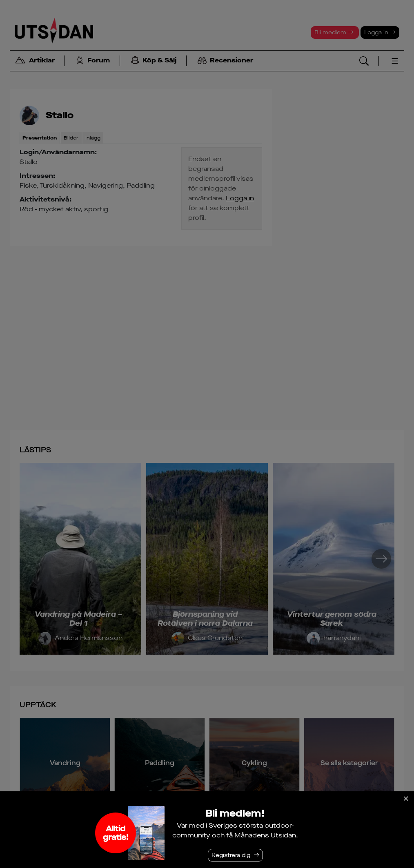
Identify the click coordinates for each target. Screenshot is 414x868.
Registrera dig (231, 855)
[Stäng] (406, 799)
